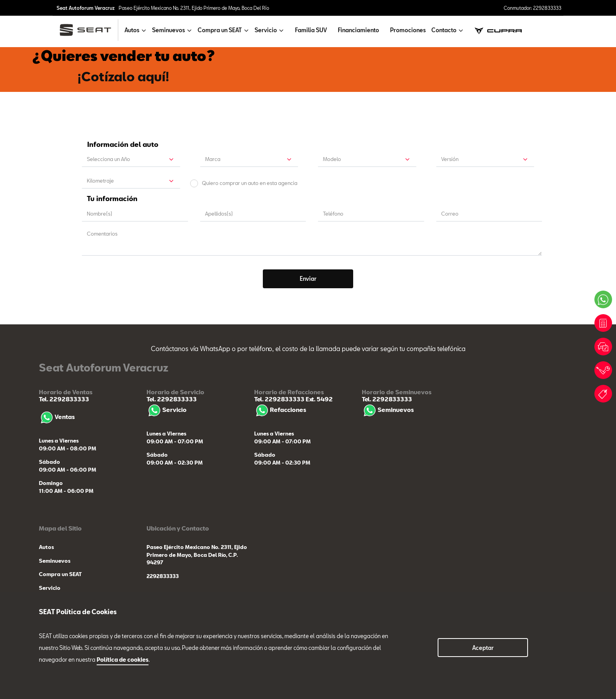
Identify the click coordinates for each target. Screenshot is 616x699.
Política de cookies (123, 660)
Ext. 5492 (319, 399)
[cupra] (498, 30)
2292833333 (163, 576)
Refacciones (280, 410)
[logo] (89, 30)
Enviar (308, 279)
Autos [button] (132, 30)
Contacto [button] (444, 30)
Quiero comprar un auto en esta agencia (250, 183)
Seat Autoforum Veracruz (86, 8)
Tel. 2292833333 (64, 399)
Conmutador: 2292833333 (533, 8)
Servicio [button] (266, 30)
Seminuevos (388, 410)
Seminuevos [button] (169, 30)
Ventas (57, 417)
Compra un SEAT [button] (220, 30)
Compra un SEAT (60, 574)
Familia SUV (311, 30)
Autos (46, 547)
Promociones (408, 30)
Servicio (167, 410)
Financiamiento (358, 30)
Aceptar (483, 648)
